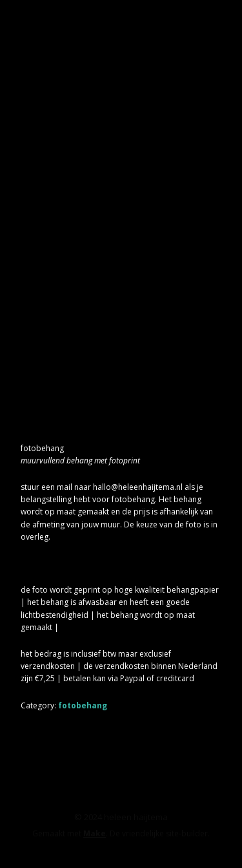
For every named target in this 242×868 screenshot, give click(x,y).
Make (95, 833)
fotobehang (83, 705)
